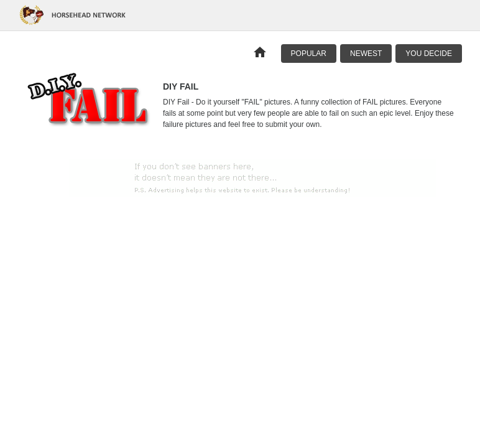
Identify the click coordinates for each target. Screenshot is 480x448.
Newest (366, 54)
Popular (309, 54)
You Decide (429, 54)
